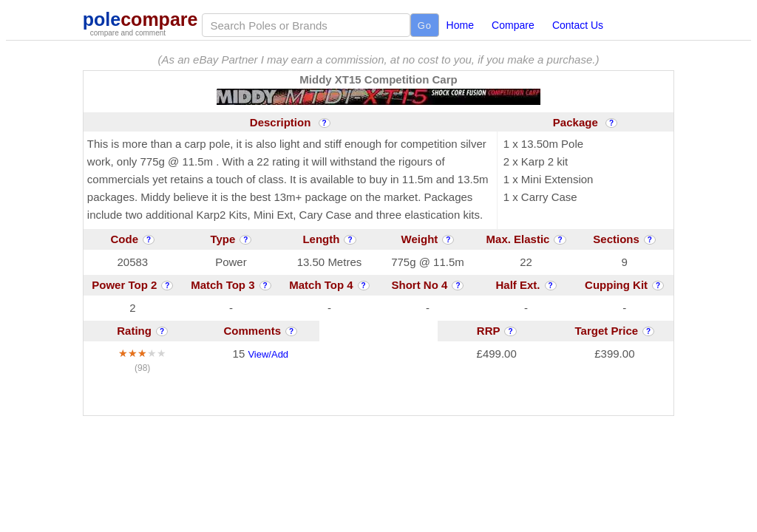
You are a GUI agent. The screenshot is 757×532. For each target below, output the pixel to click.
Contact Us (578, 25)
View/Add (268, 354)
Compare (513, 25)
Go (425, 25)
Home (460, 25)
